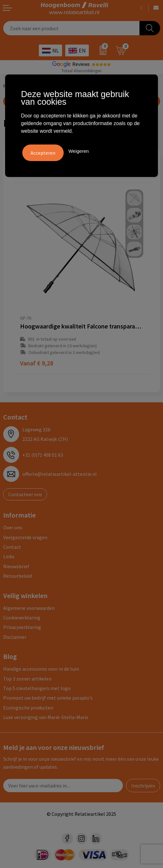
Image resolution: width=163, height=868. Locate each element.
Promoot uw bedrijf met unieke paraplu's (48, 698)
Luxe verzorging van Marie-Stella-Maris (46, 717)
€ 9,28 (37, 363)
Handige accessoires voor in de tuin (41, 669)
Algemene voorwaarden (29, 608)
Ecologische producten (28, 708)
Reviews (81, 64)
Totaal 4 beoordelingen (81, 71)
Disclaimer (15, 637)
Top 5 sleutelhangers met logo (37, 688)
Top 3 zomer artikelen (27, 679)
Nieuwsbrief (16, 566)
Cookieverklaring (22, 617)
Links (9, 556)
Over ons (13, 527)
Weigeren (79, 151)
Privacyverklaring (22, 627)
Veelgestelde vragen (25, 537)
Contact (12, 547)
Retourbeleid (18, 576)
